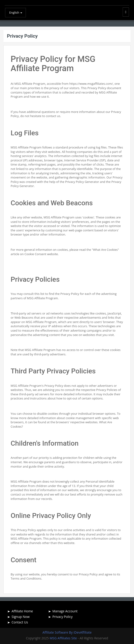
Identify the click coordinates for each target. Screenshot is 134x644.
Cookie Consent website (41, 254)
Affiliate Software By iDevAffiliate (67, 632)
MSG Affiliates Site (64, 638)
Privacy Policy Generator (82, 182)
